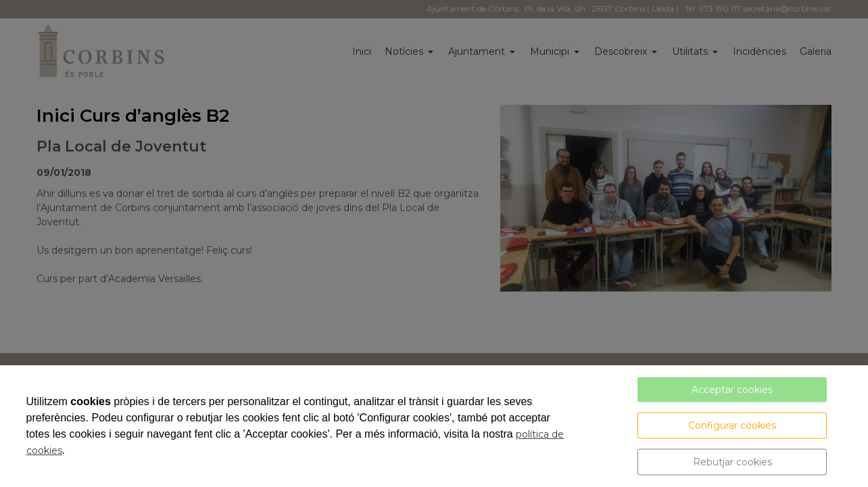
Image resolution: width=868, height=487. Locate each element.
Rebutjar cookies (732, 462)
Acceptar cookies (732, 390)
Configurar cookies (732, 425)
